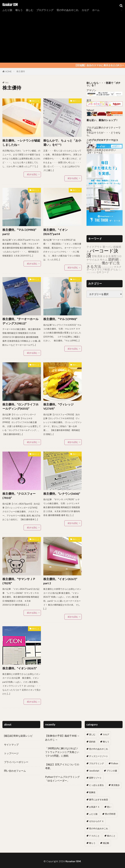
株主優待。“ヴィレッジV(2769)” (58, 406)
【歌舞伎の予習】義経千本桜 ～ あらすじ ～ (62, 738)
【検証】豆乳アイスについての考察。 (62, 766)
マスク (118, 267)
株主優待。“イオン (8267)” (20, 668)
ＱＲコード (103, 272)
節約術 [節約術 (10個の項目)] (92, 742)
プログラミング (45, 10)
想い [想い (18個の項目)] (109, 807)
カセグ (85, 10)
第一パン (108, 247)
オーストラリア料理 (98, 269)
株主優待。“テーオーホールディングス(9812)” (20, 321)
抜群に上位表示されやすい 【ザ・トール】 (101, 151)
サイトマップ (11, 745)
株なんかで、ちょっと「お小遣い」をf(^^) (62, 143)
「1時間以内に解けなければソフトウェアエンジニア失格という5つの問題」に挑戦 (62, 752)
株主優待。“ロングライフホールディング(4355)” (20, 406)
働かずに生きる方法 (103, 265)
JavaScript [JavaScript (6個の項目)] (94, 771)
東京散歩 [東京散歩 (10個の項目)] (115, 785)
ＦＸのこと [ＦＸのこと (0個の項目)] (94, 836)
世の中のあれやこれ (68, 10)
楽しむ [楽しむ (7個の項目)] (92, 734)
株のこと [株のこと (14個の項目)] (111, 836)
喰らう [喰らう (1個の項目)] (92, 843)
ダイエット (97, 263)
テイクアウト (94, 247)
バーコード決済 (102, 253)
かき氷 (107, 256)
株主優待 (21, 71)
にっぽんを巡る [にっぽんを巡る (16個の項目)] (96, 785)
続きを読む (32, 174)
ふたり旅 (7, 10)
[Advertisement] (63, 37)
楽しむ (30, 10)
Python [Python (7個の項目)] (115, 763)
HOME (8, 71)
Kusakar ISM (10, 5)
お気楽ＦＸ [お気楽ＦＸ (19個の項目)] (94, 807)
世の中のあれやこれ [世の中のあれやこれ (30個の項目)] (99, 749)
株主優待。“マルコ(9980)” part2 (19, 232)
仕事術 (93, 272)
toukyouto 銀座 (107, 267)
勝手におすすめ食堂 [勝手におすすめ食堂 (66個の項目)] (99, 800)
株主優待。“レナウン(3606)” (62, 494)
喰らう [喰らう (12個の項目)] (106, 742)
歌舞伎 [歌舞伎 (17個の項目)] (92, 792)
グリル (114, 269)
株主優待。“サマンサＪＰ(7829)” (19, 581)
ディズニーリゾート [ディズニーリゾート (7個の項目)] (99, 756)
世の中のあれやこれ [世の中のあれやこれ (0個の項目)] (99, 828)
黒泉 (100, 256)
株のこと (36, 101)
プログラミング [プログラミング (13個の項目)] (96, 763)
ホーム (96, 10)
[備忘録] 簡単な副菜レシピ (18, 736)
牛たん (104, 260)
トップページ (11, 753)
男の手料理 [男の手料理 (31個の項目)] (110, 814)
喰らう (19, 10)
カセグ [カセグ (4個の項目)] (106, 734)
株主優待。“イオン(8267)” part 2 (60, 581)
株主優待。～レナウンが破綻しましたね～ (21, 143)
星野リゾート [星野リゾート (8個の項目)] (95, 778)
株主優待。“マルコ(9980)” (60, 319)
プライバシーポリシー (16, 762)
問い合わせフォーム (15, 771)
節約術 (114, 259)
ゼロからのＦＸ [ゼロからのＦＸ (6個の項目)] (96, 821)
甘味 (94, 256)
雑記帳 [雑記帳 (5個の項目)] (106, 843)
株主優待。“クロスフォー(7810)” (19, 496)
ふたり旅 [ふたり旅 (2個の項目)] (93, 814)
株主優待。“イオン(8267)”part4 (56, 232)
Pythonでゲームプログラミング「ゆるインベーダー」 (62, 779)
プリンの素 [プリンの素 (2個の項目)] (112, 771)
